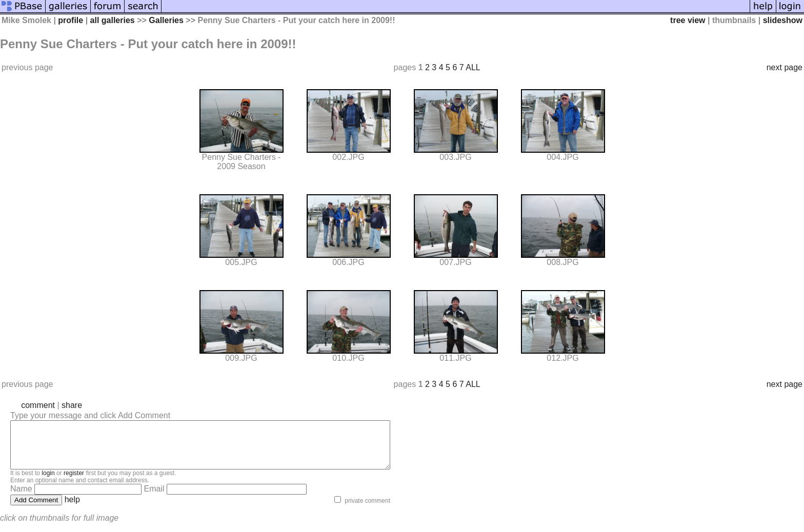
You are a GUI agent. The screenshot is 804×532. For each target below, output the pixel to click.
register (74, 482)
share (72, 405)
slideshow (783, 20)
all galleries (113, 20)
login (48, 482)
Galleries (166, 20)
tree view (688, 20)
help (72, 509)
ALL (473, 67)
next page (785, 67)
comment (38, 405)
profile (71, 20)
